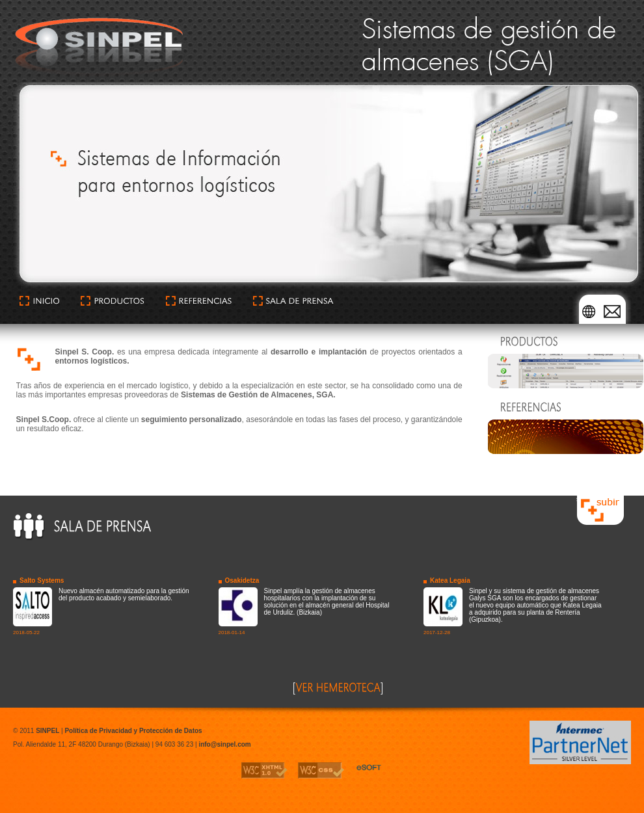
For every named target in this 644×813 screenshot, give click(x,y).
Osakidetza (242, 580)
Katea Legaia (450, 580)
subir (584, 499)
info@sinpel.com (224, 744)
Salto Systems (42, 580)
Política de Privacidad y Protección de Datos (133, 731)
